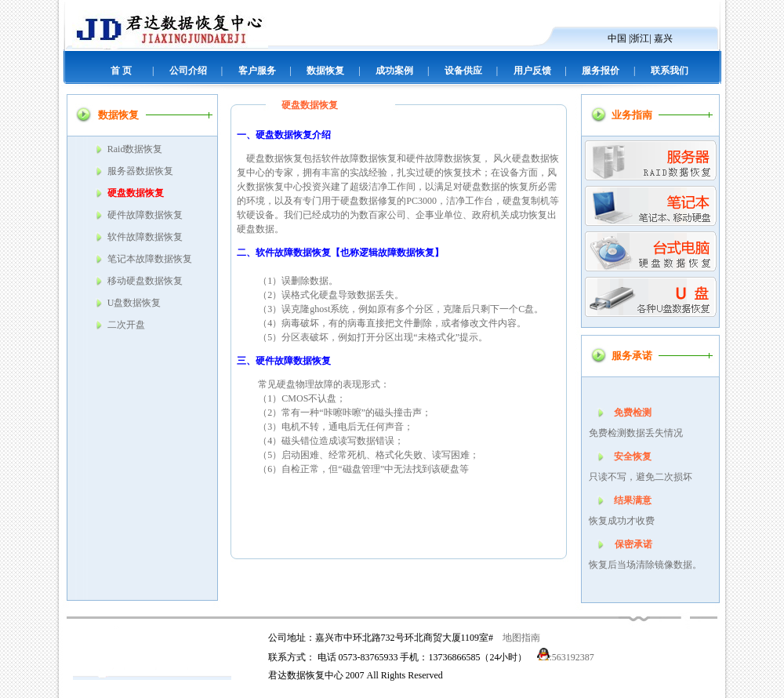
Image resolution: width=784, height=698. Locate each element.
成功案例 (394, 71)
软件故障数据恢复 (145, 237)
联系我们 (670, 71)
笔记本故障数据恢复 (150, 259)
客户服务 (257, 71)
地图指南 (521, 638)
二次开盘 (126, 325)
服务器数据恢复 (140, 171)
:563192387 (566, 657)
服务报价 (601, 71)
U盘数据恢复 (134, 303)
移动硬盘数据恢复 (145, 281)
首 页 (121, 71)
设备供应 (463, 71)
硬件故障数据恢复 (145, 215)
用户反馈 (532, 71)
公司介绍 (188, 71)
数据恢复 (325, 71)
